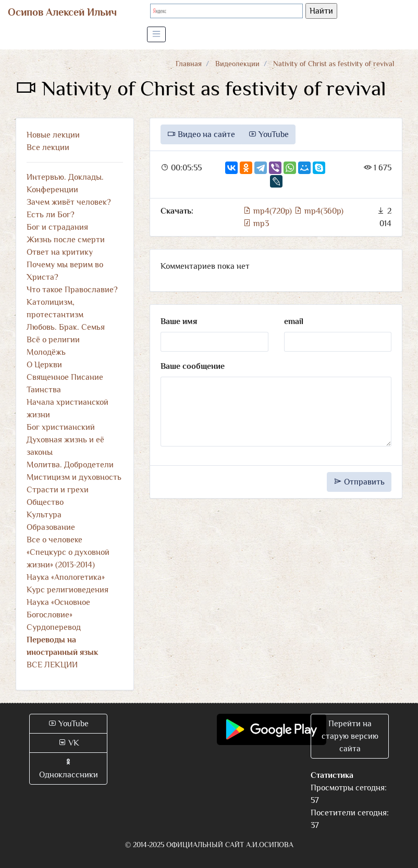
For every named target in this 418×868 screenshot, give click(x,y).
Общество (45, 502)
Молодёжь (46, 352)
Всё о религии (53, 340)
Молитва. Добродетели (70, 465)
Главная (189, 64)
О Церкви (44, 365)
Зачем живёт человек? (69, 202)
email (294, 321)
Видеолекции (237, 64)
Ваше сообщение (193, 366)
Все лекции (48, 147)
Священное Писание (65, 377)
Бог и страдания (57, 227)
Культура (44, 515)
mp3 (256, 224)
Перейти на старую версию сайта (350, 736)
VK (69, 743)
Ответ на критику (60, 252)
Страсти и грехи (58, 490)
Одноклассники (69, 768)
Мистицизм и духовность (74, 477)
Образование (51, 527)
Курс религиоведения (67, 590)
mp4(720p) (268, 211)
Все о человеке (54, 540)
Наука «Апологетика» (66, 577)
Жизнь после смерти (66, 240)
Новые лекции (53, 135)
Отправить (359, 482)
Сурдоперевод (54, 627)
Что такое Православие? (72, 290)
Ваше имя (179, 321)
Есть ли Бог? (51, 215)
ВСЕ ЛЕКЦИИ (52, 665)
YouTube (268, 134)
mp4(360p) (319, 211)
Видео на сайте (201, 134)
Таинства (44, 390)
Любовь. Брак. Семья (66, 327)
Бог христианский (61, 427)
